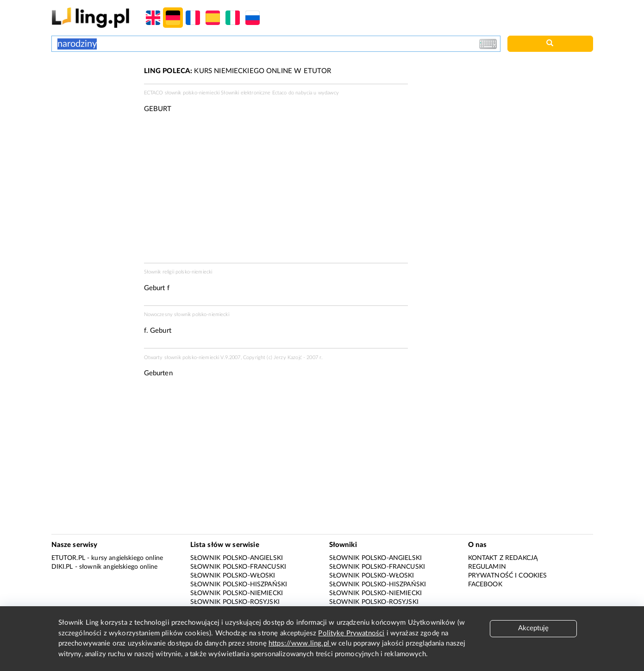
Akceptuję (533, 628)
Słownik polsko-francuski (238, 567)
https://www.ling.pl (300, 643)
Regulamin (487, 567)
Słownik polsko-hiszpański (239, 584)
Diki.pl (62, 567)
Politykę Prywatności (351, 633)
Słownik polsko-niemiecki (237, 593)
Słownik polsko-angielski (237, 558)
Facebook (485, 584)
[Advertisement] (93, 101)
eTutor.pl (68, 558)
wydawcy (328, 93)
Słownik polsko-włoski (233, 576)
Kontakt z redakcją (503, 558)
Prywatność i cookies (508, 576)
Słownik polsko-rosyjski (235, 602)
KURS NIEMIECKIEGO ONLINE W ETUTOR (238, 71)
